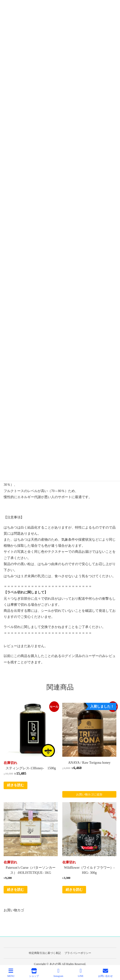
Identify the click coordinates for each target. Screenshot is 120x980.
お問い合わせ (105, 973)
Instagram (58, 973)
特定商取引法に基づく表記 (45, 953)
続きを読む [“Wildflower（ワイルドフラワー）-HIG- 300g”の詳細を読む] (74, 890)
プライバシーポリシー (78, 953)
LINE (81, 973)
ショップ (34, 973)
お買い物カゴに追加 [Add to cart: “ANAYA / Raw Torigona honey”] (89, 794)
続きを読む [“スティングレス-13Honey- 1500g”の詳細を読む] (16, 785)
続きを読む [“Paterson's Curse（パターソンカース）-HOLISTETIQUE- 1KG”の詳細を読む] (16, 890)
